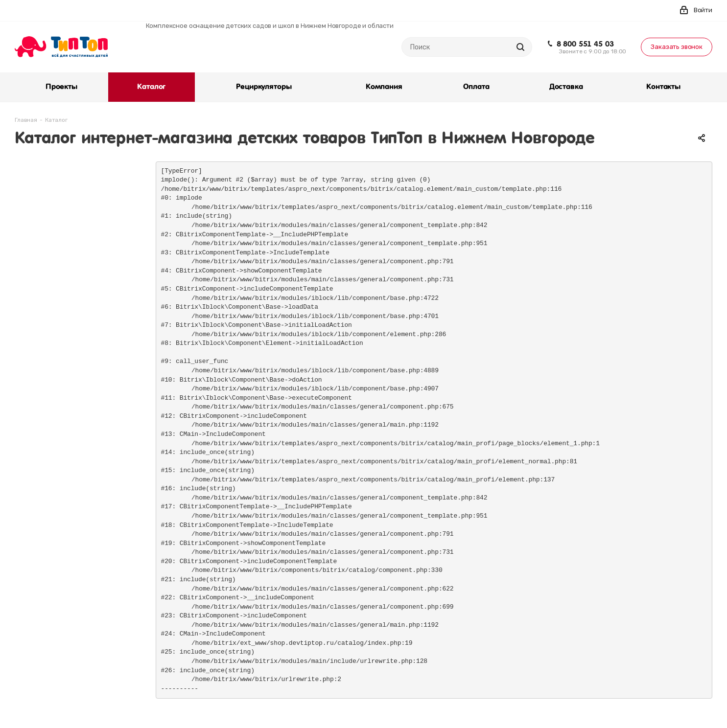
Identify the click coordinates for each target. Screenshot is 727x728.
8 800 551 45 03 (585, 44)
